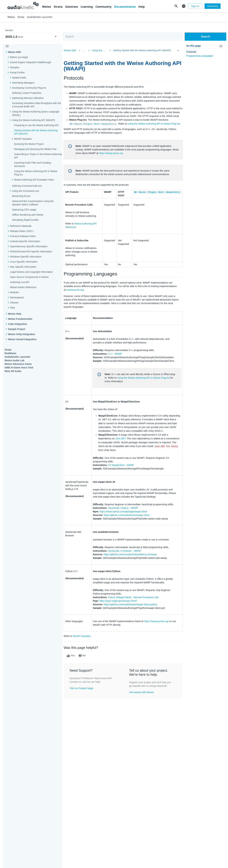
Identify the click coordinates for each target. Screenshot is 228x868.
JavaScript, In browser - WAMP (126, 566)
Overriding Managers (23, 83)
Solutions (72, 7)
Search (205, 36)
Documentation (125, 7)
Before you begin (19, 57)
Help (142, 7)
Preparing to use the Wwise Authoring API (36, 125)
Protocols (191, 52)
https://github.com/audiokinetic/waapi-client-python (132, 619)
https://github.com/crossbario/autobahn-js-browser (132, 569)
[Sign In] (195, 6)
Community (103, 7)
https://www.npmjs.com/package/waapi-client (125, 526)
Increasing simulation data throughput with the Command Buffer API (37, 105)
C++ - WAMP (117, 365)
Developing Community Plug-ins (29, 88)
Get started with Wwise (142, 707)
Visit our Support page (84, 703)
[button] (176, 6)
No (84, 671)
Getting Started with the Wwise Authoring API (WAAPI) (140, 50)
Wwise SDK (15, 52)
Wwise (47, 7)
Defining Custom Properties (27, 93)
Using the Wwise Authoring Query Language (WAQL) (36, 113)
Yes (73, 671)
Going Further (17, 72)
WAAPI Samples (84, 651)
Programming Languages (200, 56)
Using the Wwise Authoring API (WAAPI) (33, 120)
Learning (87, 7)
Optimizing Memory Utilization (28, 98)
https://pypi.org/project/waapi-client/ (120, 616)
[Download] (213, 6)
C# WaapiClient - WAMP (123, 480)
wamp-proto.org (96, 301)
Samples (15, 67)
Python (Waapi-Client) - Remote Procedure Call (135, 612)
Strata (58, 7)
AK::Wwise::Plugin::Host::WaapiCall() (95, 128)
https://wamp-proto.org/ (158, 636)
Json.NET (122, 453)
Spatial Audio (19, 78)
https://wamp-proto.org (120, 161)
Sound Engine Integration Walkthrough (31, 62)
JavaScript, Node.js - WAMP (125, 523)
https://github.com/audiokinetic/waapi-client (128, 530)
